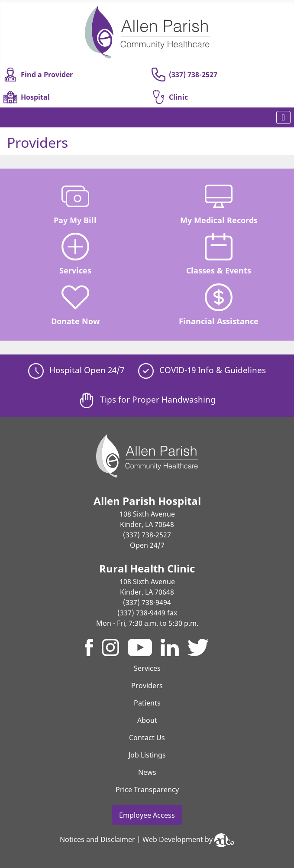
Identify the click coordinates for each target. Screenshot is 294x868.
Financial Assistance (219, 305)
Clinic (170, 97)
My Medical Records (219, 204)
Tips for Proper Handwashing (147, 399)
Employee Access (147, 815)
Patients (147, 703)
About (147, 720)
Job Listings (147, 755)
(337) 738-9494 (147, 602)
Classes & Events (219, 254)
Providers (147, 686)
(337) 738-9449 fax (147, 613)
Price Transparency (147, 790)
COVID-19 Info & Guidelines (202, 370)
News (147, 772)
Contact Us (147, 738)
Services (75, 254)
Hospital (27, 97)
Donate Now (75, 305)
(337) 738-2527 (184, 75)
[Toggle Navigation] (283, 117)
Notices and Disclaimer (97, 839)
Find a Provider (38, 75)
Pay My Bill (75, 204)
